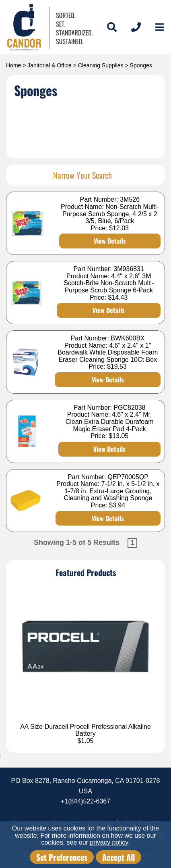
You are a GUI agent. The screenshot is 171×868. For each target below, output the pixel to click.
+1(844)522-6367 (85, 801)
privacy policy (109, 842)
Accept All (118, 857)
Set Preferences (62, 857)
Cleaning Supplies (101, 65)
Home (13, 65)
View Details (110, 241)
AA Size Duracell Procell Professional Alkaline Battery (85, 730)
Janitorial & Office (49, 65)
